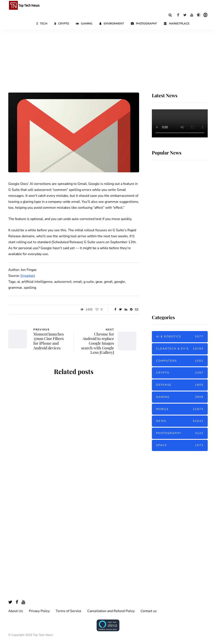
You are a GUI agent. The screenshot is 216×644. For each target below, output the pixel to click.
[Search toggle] (170, 15)
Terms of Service (68, 611)
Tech (42, 24)
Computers (180, 361)
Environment (112, 24)
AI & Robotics (180, 337)
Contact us (149, 611)
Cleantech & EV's (180, 349)
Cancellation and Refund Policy (111, 611)
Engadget (28, 276)
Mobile (180, 409)
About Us (16, 611)
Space (180, 445)
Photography (144, 24)
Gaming (84, 24)
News (180, 421)
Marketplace (177, 24)
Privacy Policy (39, 611)
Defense (180, 385)
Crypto (62, 24)
